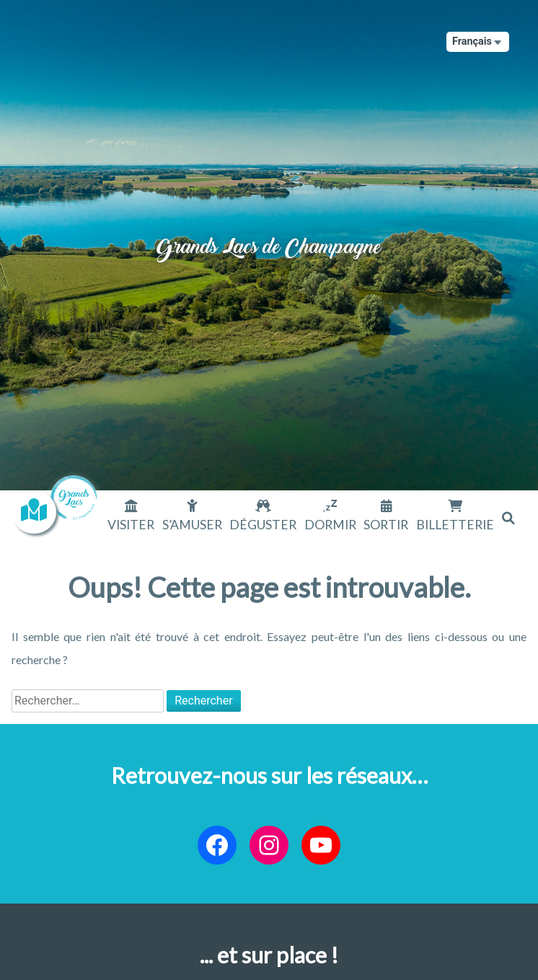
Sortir (386, 525)
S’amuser (192, 525)
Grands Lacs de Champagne (269, 234)
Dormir (330, 525)
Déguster (263, 525)
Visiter (131, 525)
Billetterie (455, 525)
